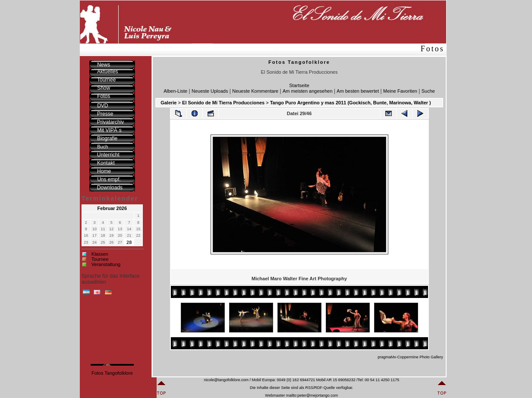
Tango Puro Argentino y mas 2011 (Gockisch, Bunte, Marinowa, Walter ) (351, 103)
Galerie (168, 103)
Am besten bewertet (358, 91)
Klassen (100, 254)
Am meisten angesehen (308, 91)
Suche (428, 91)
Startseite (299, 85)
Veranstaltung (106, 264)
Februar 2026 (112, 208)
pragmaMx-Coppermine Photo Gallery (410, 357)
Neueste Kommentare (255, 91)
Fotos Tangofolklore (112, 373)
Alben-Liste (175, 91)
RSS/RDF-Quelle (320, 388)
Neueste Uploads (210, 91)
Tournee (100, 259)
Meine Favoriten (400, 91)
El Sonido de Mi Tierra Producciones (223, 103)
